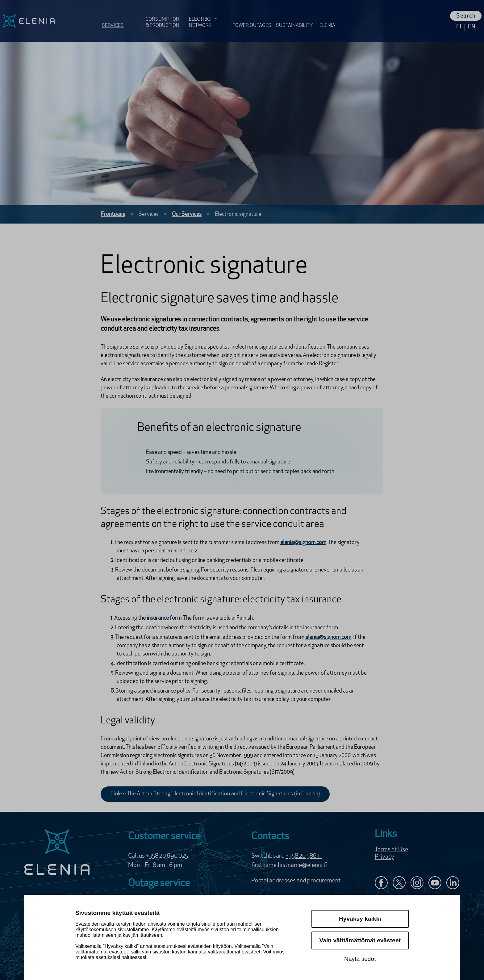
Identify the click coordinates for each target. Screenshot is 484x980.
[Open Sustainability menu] (296, 16)
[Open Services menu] (122, 16)
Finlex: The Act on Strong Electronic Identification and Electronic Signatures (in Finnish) (215, 794)
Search (466, 16)
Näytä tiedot (360, 959)
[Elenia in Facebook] (381, 884)
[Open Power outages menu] (252, 16)
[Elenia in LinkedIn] (453, 884)
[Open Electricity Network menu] (209, 16)
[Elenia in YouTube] (435, 884)
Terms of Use (391, 850)
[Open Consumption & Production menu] (165, 16)
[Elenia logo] (57, 853)
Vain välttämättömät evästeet (360, 940)
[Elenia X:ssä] (399, 884)
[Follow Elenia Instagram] (417, 884)
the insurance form (160, 618)
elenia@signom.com (303, 543)
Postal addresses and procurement (296, 881)
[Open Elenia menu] (331, 16)
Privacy (384, 857)
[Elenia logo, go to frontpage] (50, 21)
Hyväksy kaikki (360, 919)
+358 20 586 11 (304, 856)
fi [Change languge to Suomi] (459, 27)
